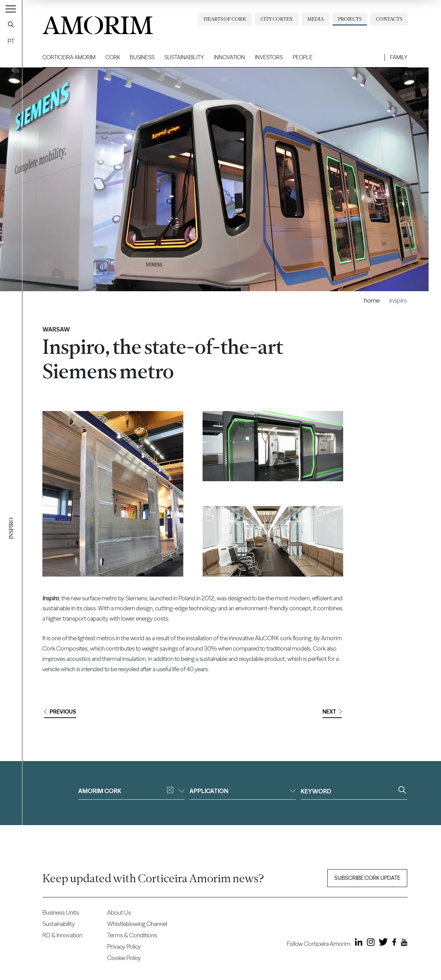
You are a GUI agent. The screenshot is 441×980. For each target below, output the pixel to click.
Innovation (229, 57)
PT (11, 41)
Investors (269, 57)
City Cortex (277, 19)
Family (399, 57)
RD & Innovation (62, 935)
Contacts (389, 19)
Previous (60, 712)
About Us (119, 912)
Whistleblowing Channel (137, 924)
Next (332, 712)
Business (142, 57)
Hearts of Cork (225, 19)
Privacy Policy (124, 946)
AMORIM (98, 23)
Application (243, 791)
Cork (113, 57)
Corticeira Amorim (69, 57)
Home (372, 300)
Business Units (61, 912)
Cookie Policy (124, 958)
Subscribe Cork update (367, 878)
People (303, 57)
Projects (350, 19)
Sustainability (184, 57)
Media (316, 19)
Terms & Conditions (132, 935)
